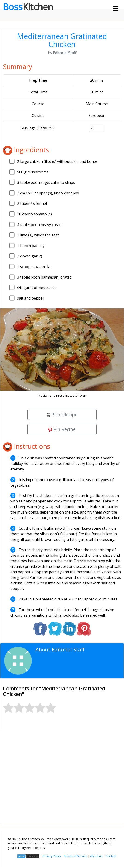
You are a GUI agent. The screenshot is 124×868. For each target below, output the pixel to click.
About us (96, 856)
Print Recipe (62, 415)
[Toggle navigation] (116, 9)
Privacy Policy (52, 856)
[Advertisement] (62, 773)
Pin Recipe (62, 429)
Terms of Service (75, 856)
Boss (28, 7)
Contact (111, 856)
